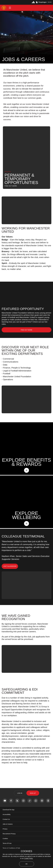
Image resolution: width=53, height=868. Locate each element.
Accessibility (7, 814)
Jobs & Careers (8, 824)
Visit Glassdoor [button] (10, 566)
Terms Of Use (7, 843)
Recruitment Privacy (9, 834)
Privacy (5, 829)
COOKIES (26, 851)
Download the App (9, 810)
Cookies (5, 839)
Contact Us (6, 819)
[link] (26, 330)
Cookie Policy (29, 858)
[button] (10, 8)
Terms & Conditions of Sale (11, 848)
